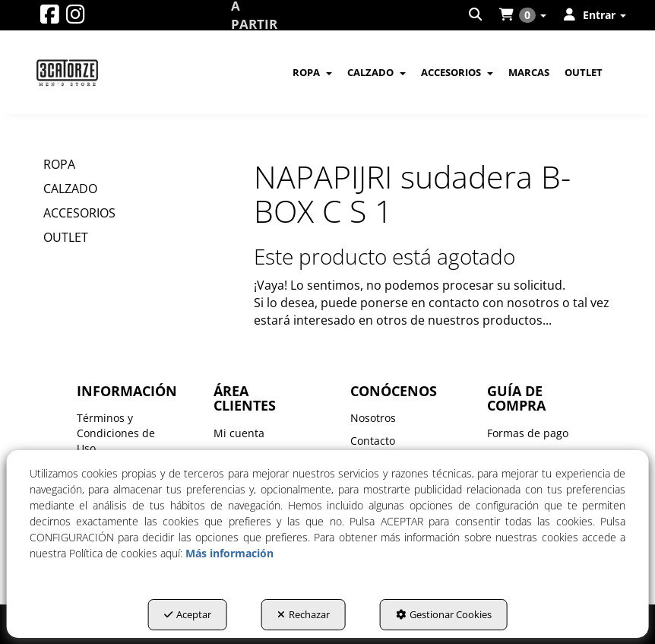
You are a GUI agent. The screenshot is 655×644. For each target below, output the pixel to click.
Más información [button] (229, 553)
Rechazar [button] (304, 614)
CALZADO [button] (70, 189)
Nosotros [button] (373, 418)
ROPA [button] (59, 164)
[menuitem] (476, 15)
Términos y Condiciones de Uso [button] (116, 433)
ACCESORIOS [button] (79, 213)
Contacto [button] (373, 441)
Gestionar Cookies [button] (444, 614)
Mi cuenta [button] (239, 433)
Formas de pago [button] (528, 433)
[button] (50, 18)
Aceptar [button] (188, 614)
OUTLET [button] (66, 237)
